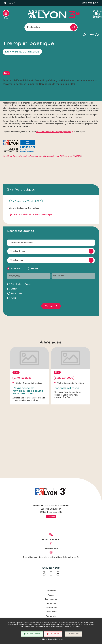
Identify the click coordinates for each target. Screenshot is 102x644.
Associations (51, 608)
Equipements (51, 599)
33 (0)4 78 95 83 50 (51, 540)
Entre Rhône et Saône (21, 337)
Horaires (51, 517)
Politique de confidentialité (51, 639)
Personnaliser (74, 634)
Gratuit (14, 341)
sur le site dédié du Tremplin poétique (54, 184)
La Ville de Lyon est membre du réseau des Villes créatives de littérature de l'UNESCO (42, 209)
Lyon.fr (12, 3)
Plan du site (51, 616)
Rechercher (34, 27)
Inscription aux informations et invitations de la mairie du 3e (51, 557)
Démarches (51, 604)
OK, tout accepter (32, 634)
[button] (84, 35)
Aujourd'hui (16, 321)
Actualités (51, 591)
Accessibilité (51, 612)
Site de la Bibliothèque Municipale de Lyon (33, 267)
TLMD (13, 351)
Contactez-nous (51, 549)
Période (34, 321)
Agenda (51, 595)
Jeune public (16, 346)
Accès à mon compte (96, 13)
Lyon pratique (91, 3)
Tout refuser (53, 634)
